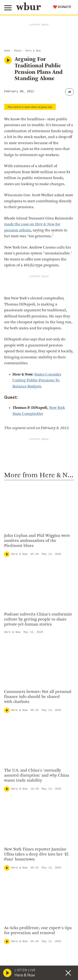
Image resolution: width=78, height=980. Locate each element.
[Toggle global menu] (8, 8)
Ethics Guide (17, 897)
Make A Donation (21, 930)
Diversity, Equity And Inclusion (31, 857)
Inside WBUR (17, 850)
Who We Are (16, 843)
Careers (13, 884)
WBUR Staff (17, 890)
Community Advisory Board (29, 870)
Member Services (21, 943)
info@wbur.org (20, 793)
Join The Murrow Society (27, 964)
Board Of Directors (22, 863)
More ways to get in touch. (32, 817)
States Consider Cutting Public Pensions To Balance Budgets (37, 381)
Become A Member (22, 950)
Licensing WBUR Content (27, 904)
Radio (18, 51)
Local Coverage (25, 594)
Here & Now (33, 51)
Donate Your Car (20, 957)
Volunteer (14, 937)
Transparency (18, 877)
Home (7, 51)
